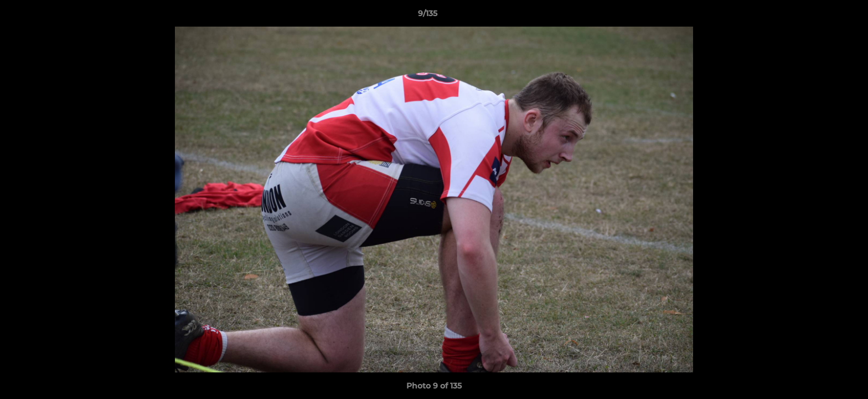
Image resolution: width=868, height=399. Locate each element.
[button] (821, 16)
